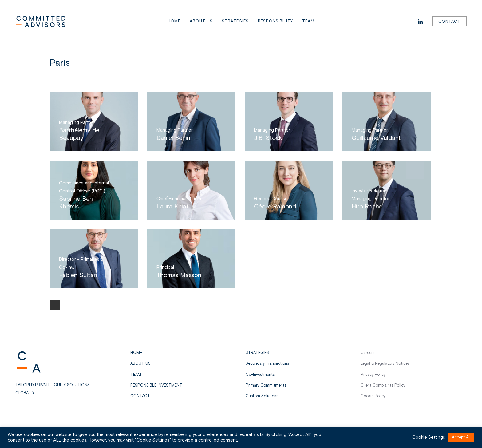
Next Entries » (55, 305)
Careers (367, 353)
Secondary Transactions (267, 364)
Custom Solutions (262, 396)
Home (136, 353)
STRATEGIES (257, 353)
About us (140, 364)
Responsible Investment (156, 385)
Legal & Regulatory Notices (385, 364)
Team (136, 375)
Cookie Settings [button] (429, 438)
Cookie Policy (373, 396)
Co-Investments (260, 375)
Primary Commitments (266, 385)
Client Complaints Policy (383, 385)
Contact (140, 396)
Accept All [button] (461, 437)
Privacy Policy (373, 375)
